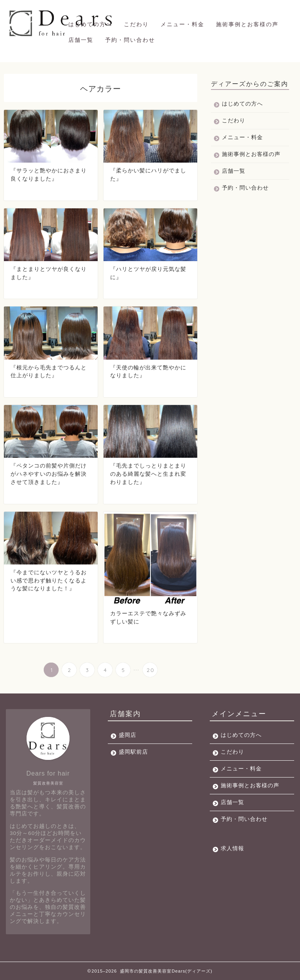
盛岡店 (128, 735)
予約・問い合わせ (130, 40)
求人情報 (232, 848)
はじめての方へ (90, 24)
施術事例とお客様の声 (247, 24)
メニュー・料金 (182, 24)
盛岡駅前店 (133, 752)
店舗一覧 (81, 40)
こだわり (136, 24)
